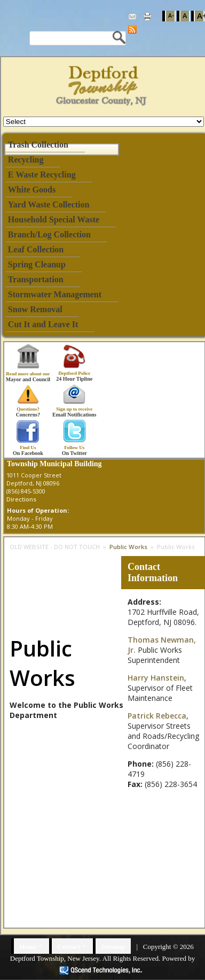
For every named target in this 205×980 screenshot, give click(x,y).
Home (28, 947)
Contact (69, 947)
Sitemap (113, 947)
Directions (21, 499)
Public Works (128, 547)
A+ (200, 16)
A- (171, 16)
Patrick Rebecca (157, 716)
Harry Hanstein (156, 678)
